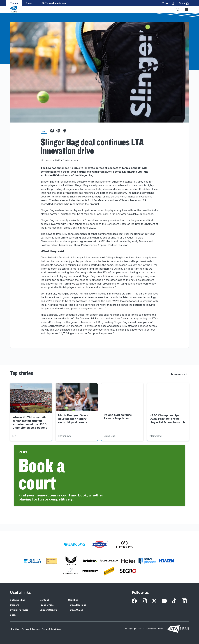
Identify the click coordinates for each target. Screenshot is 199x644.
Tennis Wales (76, 610)
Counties (73, 600)
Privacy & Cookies (31, 629)
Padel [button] (29, 3)
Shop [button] (184, 3)
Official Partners (19, 610)
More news (180, 374)
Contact (44, 600)
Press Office (47, 605)
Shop (13, 615)
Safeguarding (18, 600)
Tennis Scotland (77, 605)
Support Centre (48, 610)
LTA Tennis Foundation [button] (53, 3)
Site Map (15, 629)
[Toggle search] (178, 10)
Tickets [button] (168, 3)
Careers (15, 605)
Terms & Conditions (52, 629)
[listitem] (75, 544)
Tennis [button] (14, 3)
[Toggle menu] (186, 10)
